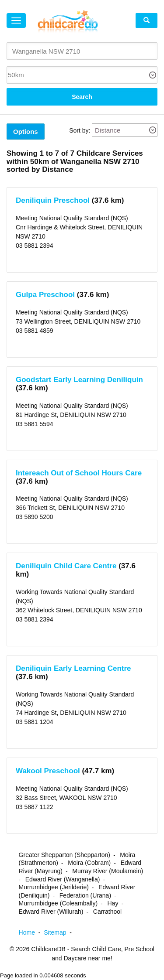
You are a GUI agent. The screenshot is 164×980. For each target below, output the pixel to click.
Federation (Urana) (85, 895)
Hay (113, 903)
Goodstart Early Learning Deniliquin (79, 380)
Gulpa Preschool (45, 295)
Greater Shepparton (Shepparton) (65, 855)
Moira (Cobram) (89, 863)
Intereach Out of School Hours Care (79, 473)
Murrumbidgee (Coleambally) (58, 903)
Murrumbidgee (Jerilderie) (54, 887)
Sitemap (59, 932)
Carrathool (107, 912)
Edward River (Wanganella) (63, 879)
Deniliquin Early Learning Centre (73, 668)
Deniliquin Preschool (53, 200)
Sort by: (80, 130)
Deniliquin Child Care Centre (66, 566)
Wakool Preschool (48, 771)
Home (31, 932)
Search (82, 97)
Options (26, 131)
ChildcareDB (48, 949)
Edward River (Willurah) (51, 912)
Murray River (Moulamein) (108, 871)
